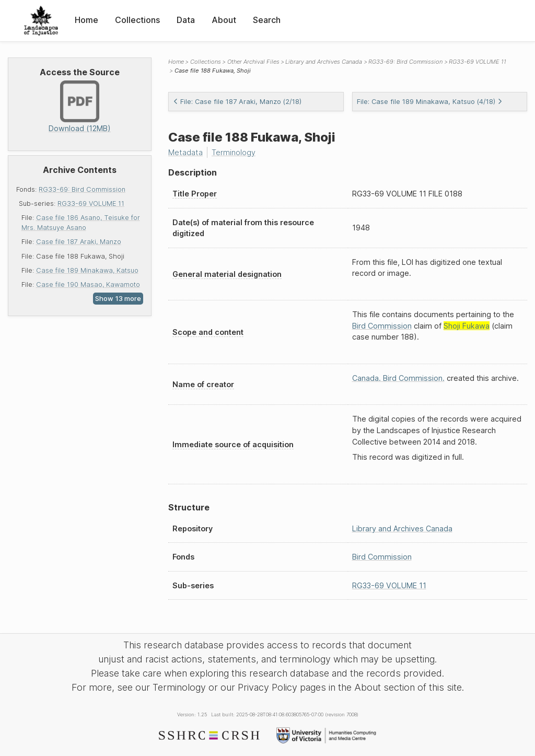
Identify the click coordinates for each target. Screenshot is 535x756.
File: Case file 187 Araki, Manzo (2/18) (237, 102)
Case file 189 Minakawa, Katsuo (87, 270)
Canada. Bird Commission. (398, 378)
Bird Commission (382, 326)
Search (267, 20)
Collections (137, 20)
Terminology (234, 152)
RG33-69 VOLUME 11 (91, 203)
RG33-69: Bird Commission (82, 189)
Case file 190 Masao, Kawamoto (88, 284)
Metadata (185, 152)
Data (186, 20)
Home (86, 20)
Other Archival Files (253, 62)
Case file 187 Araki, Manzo (79, 242)
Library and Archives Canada (324, 62)
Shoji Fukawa (467, 326)
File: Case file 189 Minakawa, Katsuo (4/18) (430, 102)
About (224, 20)
